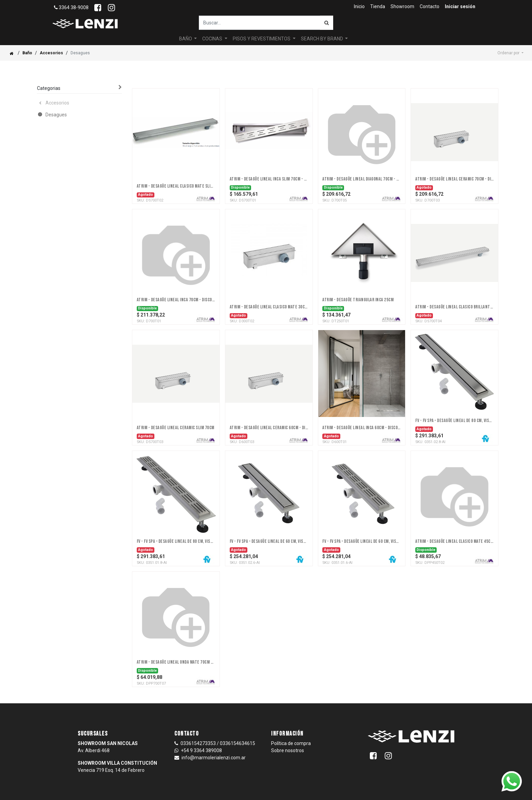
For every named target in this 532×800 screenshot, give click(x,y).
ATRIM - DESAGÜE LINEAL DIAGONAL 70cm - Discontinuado (362, 179)
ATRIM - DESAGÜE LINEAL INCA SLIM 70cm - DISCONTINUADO (269, 179)
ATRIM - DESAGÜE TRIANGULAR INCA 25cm (358, 300)
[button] (510, 53)
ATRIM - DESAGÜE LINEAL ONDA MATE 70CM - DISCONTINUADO (176, 662)
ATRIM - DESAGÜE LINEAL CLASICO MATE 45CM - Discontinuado (454, 541)
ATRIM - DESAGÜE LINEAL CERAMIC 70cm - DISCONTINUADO (454, 179)
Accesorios (51, 53)
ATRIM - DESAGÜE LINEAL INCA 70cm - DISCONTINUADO (176, 300)
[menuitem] (359, 7)
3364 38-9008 (71, 7)
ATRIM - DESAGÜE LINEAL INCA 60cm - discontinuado (362, 428)
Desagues (56, 115)
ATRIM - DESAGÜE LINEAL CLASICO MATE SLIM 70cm (176, 186)
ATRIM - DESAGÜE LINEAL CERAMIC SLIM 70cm (176, 428)
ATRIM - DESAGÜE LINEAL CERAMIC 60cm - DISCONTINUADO (269, 428)
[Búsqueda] (327, 23)
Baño (27, 53)
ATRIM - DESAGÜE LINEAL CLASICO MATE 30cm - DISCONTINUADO (269, 307)
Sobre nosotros (288, 750)
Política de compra (291, 743)
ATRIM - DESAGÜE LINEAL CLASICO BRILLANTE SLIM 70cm (454, 307)
